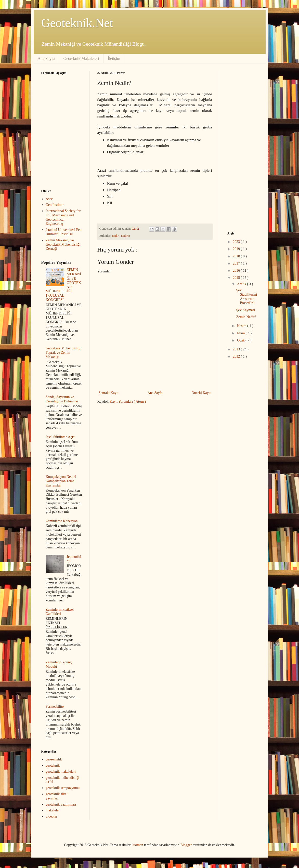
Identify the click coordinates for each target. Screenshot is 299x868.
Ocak (241, 340)
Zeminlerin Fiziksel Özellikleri (60, 612)
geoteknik (53, 765)
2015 (237, 278)
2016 (237, 271)
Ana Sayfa (46, 58)
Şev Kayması (245, 310)
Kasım (242, 326)
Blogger (186, 845)
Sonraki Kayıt (109, 393)
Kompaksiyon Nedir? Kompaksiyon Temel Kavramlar (61, 481)
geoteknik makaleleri (61, 772)
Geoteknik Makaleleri (81, 58)
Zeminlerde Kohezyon (62, 521)
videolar (51, 816)
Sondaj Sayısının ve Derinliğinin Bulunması (63, 399)
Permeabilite (55, 707)
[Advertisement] (140, 447)
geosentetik (54, 759)
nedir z (126, 236)
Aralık (242, 284)
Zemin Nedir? (246, 317)
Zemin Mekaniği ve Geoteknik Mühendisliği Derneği (63, 245)
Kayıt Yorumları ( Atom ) (128, 402)
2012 (237, 356)
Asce (49, 199)
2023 (237, 242)
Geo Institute (55, 205)
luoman (138, 845)
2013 (237, 349)
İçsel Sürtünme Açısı (61, 437)
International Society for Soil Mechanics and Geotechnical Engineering (63, 217)
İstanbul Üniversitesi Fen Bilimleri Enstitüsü (64, 232)
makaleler (53, 810)
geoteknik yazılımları (61, 804)
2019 (237, 249)
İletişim (114, 58)
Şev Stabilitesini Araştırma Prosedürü (246, 297)
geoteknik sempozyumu (63, 788)
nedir (116, 236)
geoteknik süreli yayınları (57, 796)
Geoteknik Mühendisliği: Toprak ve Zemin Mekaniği (63, 353)
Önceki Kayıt (201, 393)
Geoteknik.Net (77, 23)
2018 (237, 256)
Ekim (241, 333)
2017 (237, 263)
